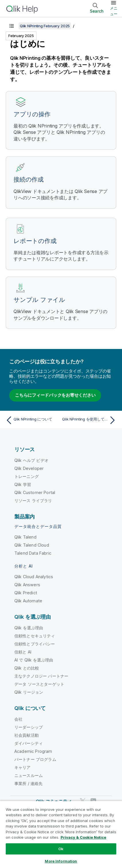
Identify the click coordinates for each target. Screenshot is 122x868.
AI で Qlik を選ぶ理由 (34, 660)
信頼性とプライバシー (35, 644)
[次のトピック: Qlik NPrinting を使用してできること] (90, 420)
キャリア (23, 767)
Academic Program (33, 751)
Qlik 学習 (23, 484)
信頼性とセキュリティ (35, 636)
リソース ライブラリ (33, 500)
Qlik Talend (25, 537)
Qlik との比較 (27, 668)
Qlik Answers (27, 585)
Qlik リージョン (29, 692)
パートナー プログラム (35, 759)
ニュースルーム (29, 775)
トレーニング (27, 476)
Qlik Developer (29, 468)
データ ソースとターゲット (39, 684)
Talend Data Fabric (33, 553)
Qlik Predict (26, 593)
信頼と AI (23, 652)
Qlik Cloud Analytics (34, 577)
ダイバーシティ (29, 743)
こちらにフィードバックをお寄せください (55, 395)
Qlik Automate (28, 601)
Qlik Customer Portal (35, 492)
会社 (18, 719)
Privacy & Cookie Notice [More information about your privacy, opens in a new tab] (83, 837)
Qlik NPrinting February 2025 (45, 26)
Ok (61, 849)
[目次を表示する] (11, 26)
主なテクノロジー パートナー (41, 676)
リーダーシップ (29, 727)
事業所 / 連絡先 (28, 783)
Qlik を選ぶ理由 (29, 628)
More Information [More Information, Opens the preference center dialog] (61, 861)
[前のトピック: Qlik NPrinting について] (32, 420)
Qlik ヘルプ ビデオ (31, 460)
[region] (61, 834)
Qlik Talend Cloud (32, 545)
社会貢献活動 (27, 735)
